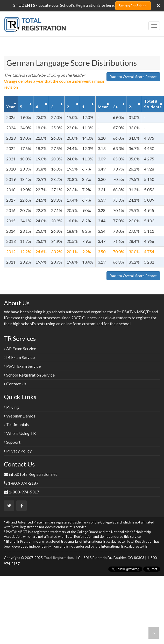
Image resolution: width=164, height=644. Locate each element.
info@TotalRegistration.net (33, 474)
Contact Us (15, 384)
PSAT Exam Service (22, 366)
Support (12, 442)
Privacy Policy (18, 451)
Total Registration (58, 558)
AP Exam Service (20, 348)
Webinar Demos (20, 416)
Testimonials (16, 424)
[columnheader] (11, 104)
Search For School (133, 6)
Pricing (11, 407)
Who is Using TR (20, 433)
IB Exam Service (19, 357)
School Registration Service (29, 375)
